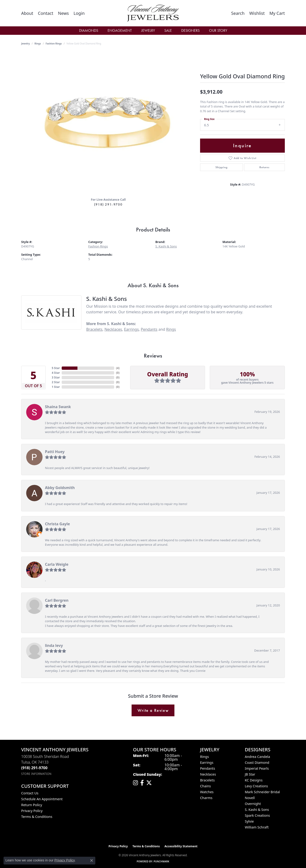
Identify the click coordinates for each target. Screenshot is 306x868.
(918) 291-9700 (108, 204)
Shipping (221, 167)
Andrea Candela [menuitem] (257, 757)
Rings (38, 44)
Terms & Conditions (37, 817)
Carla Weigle (57, 564)
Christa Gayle (57, 524)
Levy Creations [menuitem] (256, 786)
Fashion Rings (54, 44)
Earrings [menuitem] (207, 762)
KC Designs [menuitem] (254, 780)
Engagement (120, 30)
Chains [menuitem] (205, 786)
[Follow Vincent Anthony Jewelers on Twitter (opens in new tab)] (149, 783)
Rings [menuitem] (204, 757)
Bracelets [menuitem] (207, 780)
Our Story (218, 30)
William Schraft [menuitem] (257, 827)
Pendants (149, 329)
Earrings (131, 329)
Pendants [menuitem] (208, 768)
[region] (108, 123)
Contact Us (30, 793)
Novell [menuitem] (250, 798)
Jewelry (148, 30)
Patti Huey (55, 452)
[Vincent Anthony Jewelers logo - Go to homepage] (153, 13)
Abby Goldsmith (60, 488)
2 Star (56, 382)
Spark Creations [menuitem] (257, 815)
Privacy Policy (32, 811)
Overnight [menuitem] (253, 804)
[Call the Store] (34, 768)
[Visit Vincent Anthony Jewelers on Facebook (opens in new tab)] (142, 783)
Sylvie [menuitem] (249, 821)
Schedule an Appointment (42, 799)
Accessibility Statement (181, 846)
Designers (190, 30)
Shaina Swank (58, 407)
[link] (27, 13)
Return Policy (32, 805)
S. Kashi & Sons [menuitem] (257, 810)
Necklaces (113, 329)
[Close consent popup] (92, 860)
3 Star (56, 377)
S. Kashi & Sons (166, 246)
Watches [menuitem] (207, 792)
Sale (168, 30)
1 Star (56, 387)
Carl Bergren (57, 600)
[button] (79, 13)
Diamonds (89, 30)
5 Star (56, 368)
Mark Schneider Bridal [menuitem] (262, 792)
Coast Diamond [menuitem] (257, 762)
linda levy (54, 645)
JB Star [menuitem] (250, 774)
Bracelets (94, 329)
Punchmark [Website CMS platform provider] (162, 861)
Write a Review (153, 710)
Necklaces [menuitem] (208, 774)
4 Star (56, 373)
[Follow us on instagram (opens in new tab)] (135, 783)
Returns (264, 167)
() (118, 368)
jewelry (26, 44)
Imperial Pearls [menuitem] (257, 768)
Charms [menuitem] (206, 798)
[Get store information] (36, 774)
